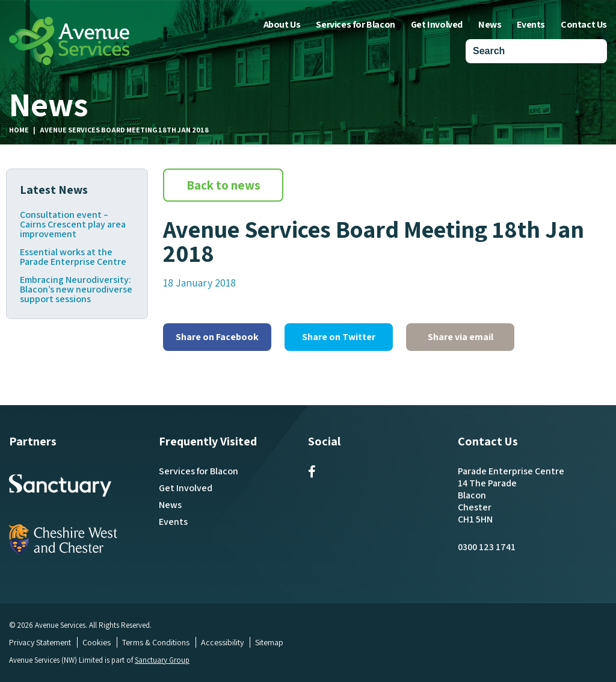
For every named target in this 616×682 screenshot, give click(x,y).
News (490, 24)
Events (531, 24)
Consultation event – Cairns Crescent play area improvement (73, 225)
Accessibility (222, 642)
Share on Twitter (339, 337)
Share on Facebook (217, 337)
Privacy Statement (40, 642)
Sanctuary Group (162, 660)
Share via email (460, 337)
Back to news (223, 185)
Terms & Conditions (156, 642)
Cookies (97, 642)
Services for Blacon (355, 24)
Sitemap (269, 642)
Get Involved (437, 24)
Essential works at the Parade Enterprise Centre (73, 257)
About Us (282, 24)
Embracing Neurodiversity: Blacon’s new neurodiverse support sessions (76, 290)
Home (19, 130)
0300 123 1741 (487, 547)
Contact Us (584, 24)
